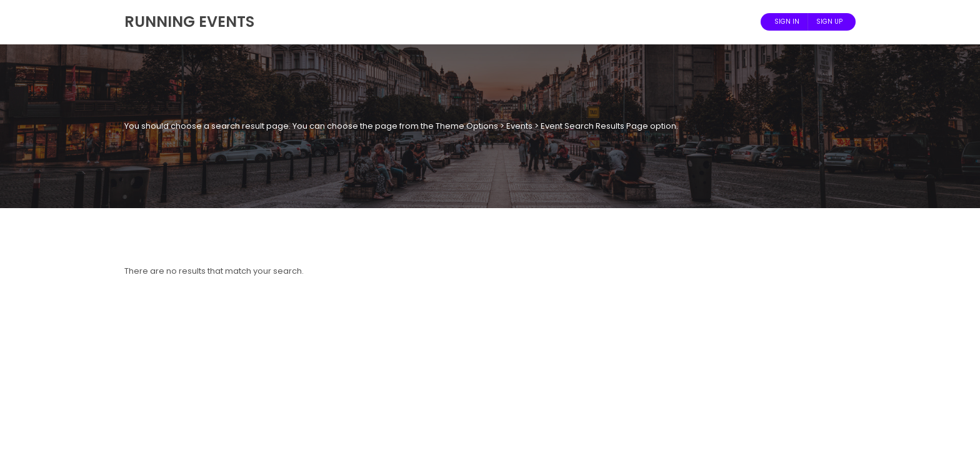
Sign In (787, 22)
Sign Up (829, 22)
